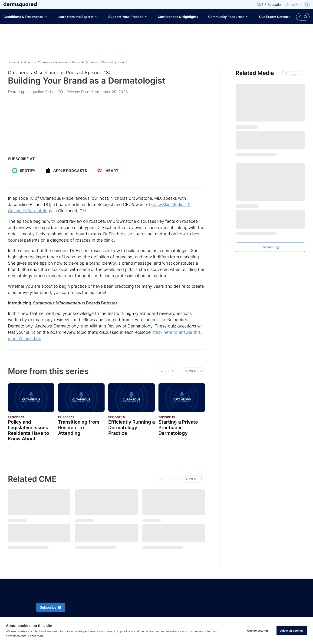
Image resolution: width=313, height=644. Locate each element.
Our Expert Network (275, 17)
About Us (293, 5)
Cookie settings (258, 631)
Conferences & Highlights (178, 17)
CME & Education (270, 5)
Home (12, 62)
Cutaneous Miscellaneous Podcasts (61, 62)
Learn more (36, 636)
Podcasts (27, 62)
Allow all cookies (292, 631)
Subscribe (51, 607)
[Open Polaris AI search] (303, 17)
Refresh (270, 247)
